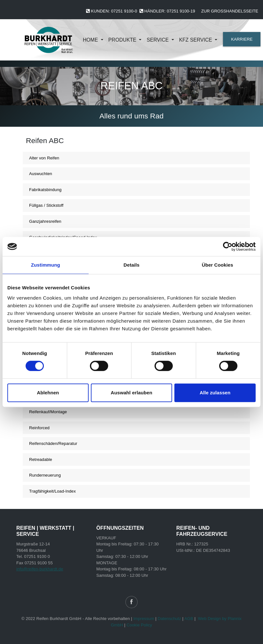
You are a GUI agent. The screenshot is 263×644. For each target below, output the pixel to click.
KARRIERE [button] (242, 39)
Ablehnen (48, 393)
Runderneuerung (45, 475)
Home (91, 40)
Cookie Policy (139, 625)
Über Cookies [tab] (218, 265)
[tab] (136, 158)
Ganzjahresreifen (45, 221)
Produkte (123, 40)
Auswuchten (41, 174)
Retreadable (41, 459)
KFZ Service (196, 40)
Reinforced (39, 428)
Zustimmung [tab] (46, 265)
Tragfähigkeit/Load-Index (52, 491)
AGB (189, 619)
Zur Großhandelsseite (230, 11)
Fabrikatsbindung (45, 190)
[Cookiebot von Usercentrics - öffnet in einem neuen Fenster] (228, 246)
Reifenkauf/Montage (48, 412)
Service (158, 40)
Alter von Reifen (44, 158)
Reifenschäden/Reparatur (53, 443)
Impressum (144, 619)
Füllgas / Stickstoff (46, 205)
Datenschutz (169, 619)
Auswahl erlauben (131, 393)
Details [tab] (131, 265)
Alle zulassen (215, 393)
